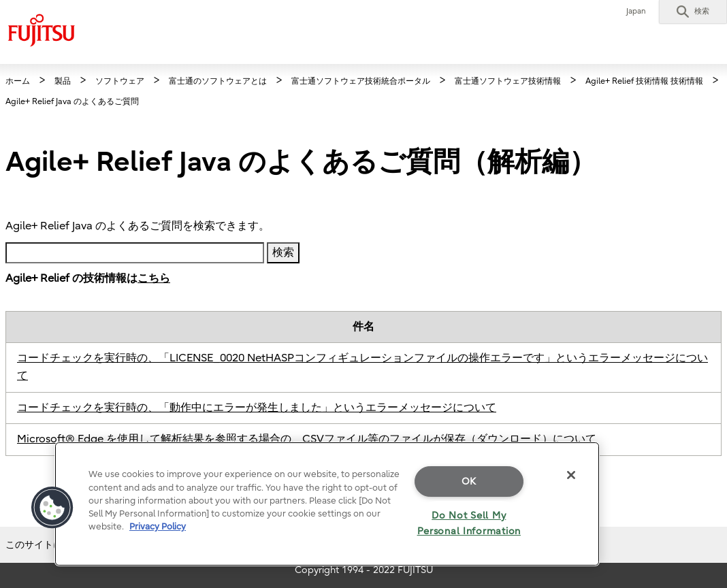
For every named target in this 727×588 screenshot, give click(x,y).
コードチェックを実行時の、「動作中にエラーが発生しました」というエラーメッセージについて (257, 408)
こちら (154, 278)
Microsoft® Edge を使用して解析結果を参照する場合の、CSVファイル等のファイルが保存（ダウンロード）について (307, 439)
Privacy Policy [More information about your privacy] (158, 526)
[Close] (571, 475)
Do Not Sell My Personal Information (469, 523)
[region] (327, 504)
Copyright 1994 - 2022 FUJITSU (364, 570)
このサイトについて (48, 545)
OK (469, 481)
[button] (693, 12)
